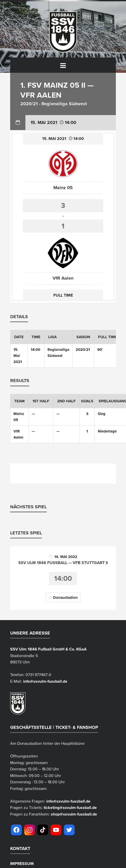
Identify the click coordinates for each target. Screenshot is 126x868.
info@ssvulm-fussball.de (45, 682)
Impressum (22, 864)
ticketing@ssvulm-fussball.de (70, 808)
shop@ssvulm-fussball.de (74, 815)
